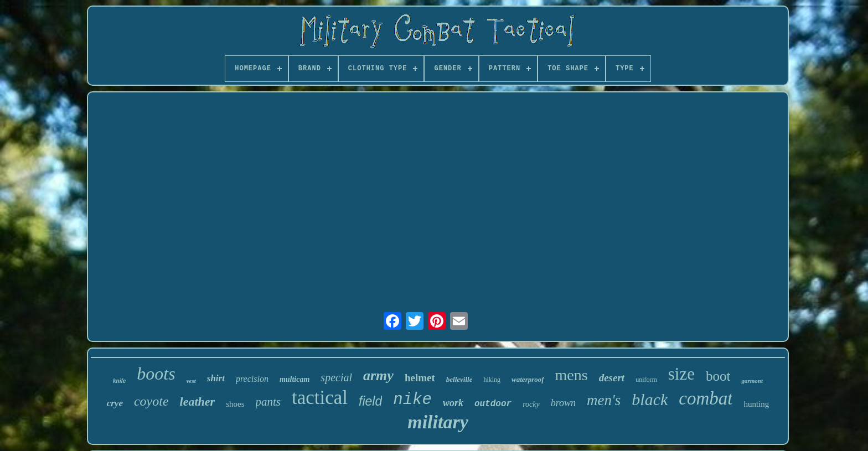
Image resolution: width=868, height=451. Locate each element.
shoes (235, 404)
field (370, 401)
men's (604, 400)
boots (156, 374)
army (378, 375)
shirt (216, 378)
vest (191, 381)
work (453, 403)
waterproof (528, 379)
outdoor (493, 404)
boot (718, 376)
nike (412, 400)
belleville (459, 379)
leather (198, 401)
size (681, 374)
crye (115, 403)
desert (612, 378)
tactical (320, 398)
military (438, 422)
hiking (492, 380)
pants (268, 402)
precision (252, 379)
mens (572, 375)
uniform (646, 380)
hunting (756, 404)
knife (119, 381)
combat (706, 398)
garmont (752, 381)
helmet (420, 378)
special (336, 377)
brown (563, 403)
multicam (294, 379)
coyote (151, 401)
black (650, 399)
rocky (531, 404)
